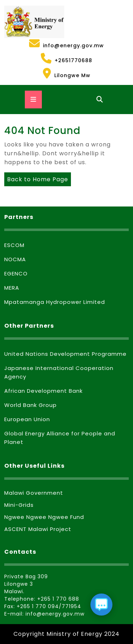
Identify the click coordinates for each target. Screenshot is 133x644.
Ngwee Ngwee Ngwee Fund (44, 517)
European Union (27, 419)
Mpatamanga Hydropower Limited (55, 302)
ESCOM (14, 245)
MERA (12, 288)
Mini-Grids (19, 505)
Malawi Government (34, 493)
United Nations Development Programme (65, 354)
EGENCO (16, 273)
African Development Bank (43, 391)
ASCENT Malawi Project (38, 529)
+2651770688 (48, 58)
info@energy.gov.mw (54, 44)
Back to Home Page (36, 178)
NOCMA (15, 259)
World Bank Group (31, 405)
